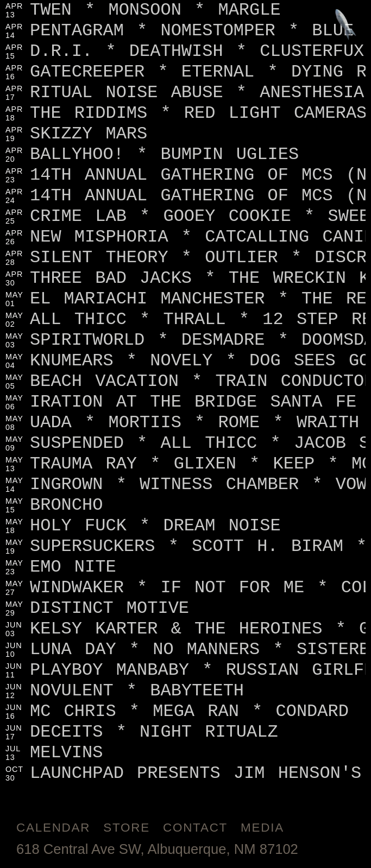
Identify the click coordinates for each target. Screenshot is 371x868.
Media (262, 828)
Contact (195, 828)
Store (127, 828)
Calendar (53, 828)
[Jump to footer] (346, 25)
